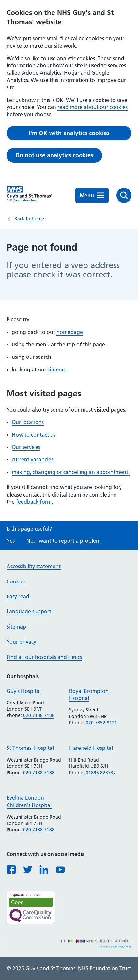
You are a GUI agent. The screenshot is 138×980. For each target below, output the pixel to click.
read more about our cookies (92, 107)
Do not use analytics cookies (54, 155)
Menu (92, 195)
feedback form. (34, 502)
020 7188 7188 (39, 715)
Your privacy (21, 642)
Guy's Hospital (24, 691)
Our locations (28, 422)
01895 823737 (101, 773)
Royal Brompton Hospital (89, 694)
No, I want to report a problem (63, 541)
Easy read (18, 596)
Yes (11, 541)
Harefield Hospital (91, 748)
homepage (70, 332)
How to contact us (34, 435)
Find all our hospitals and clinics (44, 657)
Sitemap (16, 627)
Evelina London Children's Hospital (29, 801)
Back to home (29, 219)
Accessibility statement (34, 566)
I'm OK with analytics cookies (69, 133)
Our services (26, 447)
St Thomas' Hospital (30, 748)
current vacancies (32, 459)
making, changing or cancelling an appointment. (71, 472)
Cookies (16, 581)
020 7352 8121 (101, 723)
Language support (29, 611)
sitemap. (58, 370)
